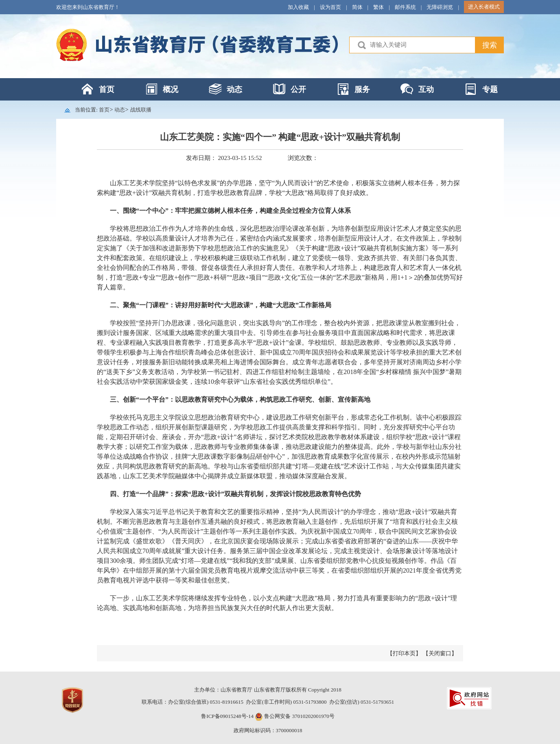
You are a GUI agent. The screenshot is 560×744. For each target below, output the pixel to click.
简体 (357, 7)
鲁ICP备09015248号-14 (227, 716)
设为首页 (330, 7)
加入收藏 (298, 7)
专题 (490, 89)
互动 (426, 89)
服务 (362, 89)
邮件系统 (405, 7)
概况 (171, 89)
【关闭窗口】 (440, 653)
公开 (298, 89)
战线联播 (141, 110)
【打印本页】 (404, 653)
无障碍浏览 (440, 7)
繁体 (378, 7)
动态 (234, 89)
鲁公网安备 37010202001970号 (299, 716)
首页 (107, 89)
